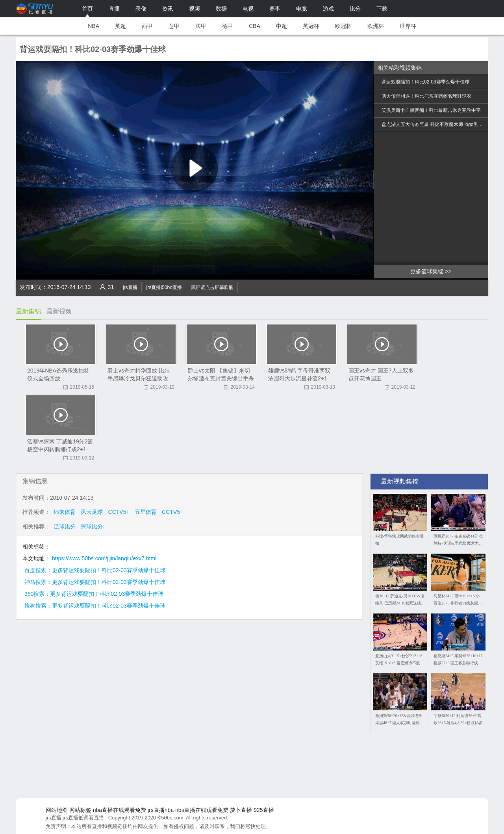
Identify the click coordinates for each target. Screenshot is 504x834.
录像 (141, 9)
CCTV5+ (119, 512)
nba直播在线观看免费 (120, 810)
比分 (355, 9)
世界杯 (408, 26)
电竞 (302, 9)
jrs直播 (130, 287)
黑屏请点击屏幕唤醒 (212, 287)
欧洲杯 (376, 26)
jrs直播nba (161, 810)
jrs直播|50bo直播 (164, 287)
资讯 (168, 9)
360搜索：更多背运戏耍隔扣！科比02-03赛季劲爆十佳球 (94, 594)
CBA (255, 26)
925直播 (264, 810)
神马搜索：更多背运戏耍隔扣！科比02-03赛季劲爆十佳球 (95, 582)
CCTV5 (171, 512)
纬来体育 (65, 512)
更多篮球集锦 (427, 271)
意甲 (174, 26)
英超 (120, 26)
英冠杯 (311, 26)
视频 (195, 9)
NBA (94, 26)
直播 (114, 9)
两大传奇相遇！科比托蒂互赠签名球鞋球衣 (426, 96)
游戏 (328, 9)
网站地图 (57, 810)
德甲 (228, 26)
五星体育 (146, 512)
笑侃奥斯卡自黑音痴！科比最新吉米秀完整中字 (431, 110)
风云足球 (92, 512)
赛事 (275, 9)
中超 (282, 26)
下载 (382, 9)
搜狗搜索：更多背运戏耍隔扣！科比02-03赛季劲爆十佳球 (95, 606)
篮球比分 (92, 526)
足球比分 (65, 526)
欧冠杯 (343, 26)
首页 (87, 9)
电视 (248, 9)
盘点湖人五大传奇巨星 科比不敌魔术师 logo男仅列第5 (434, 124)
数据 (221, 9)
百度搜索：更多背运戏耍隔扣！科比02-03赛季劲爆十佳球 (95, 570)
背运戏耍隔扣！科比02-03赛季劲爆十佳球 (425, 82)
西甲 (147, 26)
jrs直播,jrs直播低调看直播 (75, 818)
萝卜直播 (241, 810)
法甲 (201, 26)
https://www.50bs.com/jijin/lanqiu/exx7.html (104, 558)
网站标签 (80, 810)
